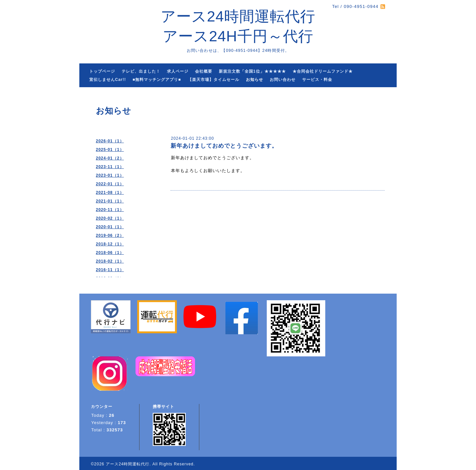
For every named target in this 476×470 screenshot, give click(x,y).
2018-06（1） (110, 253)
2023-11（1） (110, 167)
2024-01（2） (110, 158)
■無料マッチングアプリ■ (157, 80)
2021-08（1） (110, 193)
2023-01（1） (110, 175)
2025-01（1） (110, 150)
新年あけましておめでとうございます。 (224, 146)
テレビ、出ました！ (141, 71)
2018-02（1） (110, 261)
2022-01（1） (110, 184)
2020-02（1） (110, 218)
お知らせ (255, 80)
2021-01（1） (110, 201)
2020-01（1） (110, 227)
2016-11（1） (110, 270)
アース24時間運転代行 (128, 464)
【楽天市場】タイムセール (214, 80)
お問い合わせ (283, 80)
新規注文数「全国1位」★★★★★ (252, 71)
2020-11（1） (110, 210)
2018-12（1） (110, 244)
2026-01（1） (110, 141)
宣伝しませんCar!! (108, 80)
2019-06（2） (110, 235)
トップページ (102, 71)
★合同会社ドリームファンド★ (323, 71)
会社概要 (204, 71)
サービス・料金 (317, 80)
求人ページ (178, 71)
